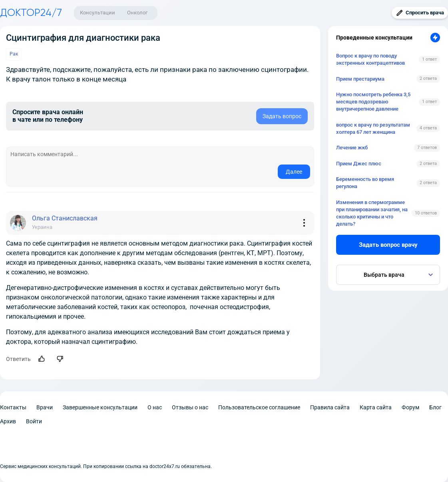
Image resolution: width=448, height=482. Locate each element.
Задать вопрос (282, 116)
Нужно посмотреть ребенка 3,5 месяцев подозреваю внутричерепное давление (373, 102)
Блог (435, 407)
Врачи (45, 407)
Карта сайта (376, 407)
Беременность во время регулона (365, 183)
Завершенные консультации (100, 407)
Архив (8, 421)
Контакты (13, 407)
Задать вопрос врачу (388, 245)
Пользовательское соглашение (259, 407)
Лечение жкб (352, 148)
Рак (14, 54)
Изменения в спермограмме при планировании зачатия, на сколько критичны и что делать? (372, 213)
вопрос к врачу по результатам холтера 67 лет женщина (373, 128)
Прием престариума (360, 79)
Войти (34, 421)
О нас (155, 407)
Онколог (137, 13)
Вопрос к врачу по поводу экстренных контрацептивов (370, 59)
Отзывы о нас (190, 407)
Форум (410, 407)
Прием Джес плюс (359, 164)
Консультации (98, 13)
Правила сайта (330, 407)
